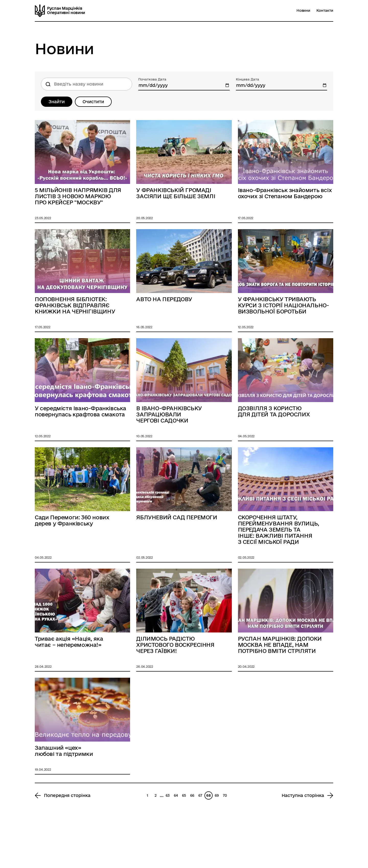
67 (200, 795)
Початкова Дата (152, 79)
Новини (303, 10)
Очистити (93, 102)
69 (217, 795)
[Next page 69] (307, 795)
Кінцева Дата (248, 79)
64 (176, 795)
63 (168, 795)
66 (192, 795)
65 (184, 795)
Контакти (325, 10)
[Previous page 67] (63, 795)
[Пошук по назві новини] (87, 84)
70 (225, 795)
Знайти (57, 102)
